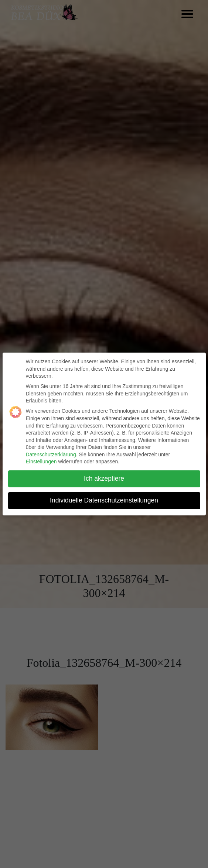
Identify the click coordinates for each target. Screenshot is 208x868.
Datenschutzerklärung (51, 454)
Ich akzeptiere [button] (104, 478)
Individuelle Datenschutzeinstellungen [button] (104, 500)
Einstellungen (41, 462)
